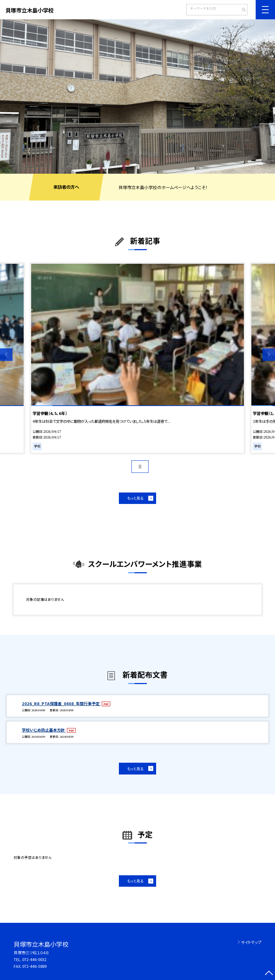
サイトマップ (251, 942)
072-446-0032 (34, 959)
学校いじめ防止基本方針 (44, 730)
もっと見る (135, 498)
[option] (137, 96)
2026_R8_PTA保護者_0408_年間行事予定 (61, 703)
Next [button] (269, 355)
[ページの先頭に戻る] (269, 974)
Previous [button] (6, 355)
